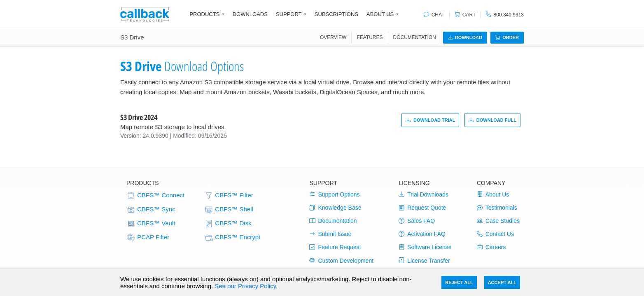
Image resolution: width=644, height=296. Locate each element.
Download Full (492, 120)
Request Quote (422, 208)
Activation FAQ (422, 234)
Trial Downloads (423, 194)
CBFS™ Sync (151, 210)
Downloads (250, 14)
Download (465, 37)
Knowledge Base (335, 208)
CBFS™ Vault (151, 224)
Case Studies (498, 221)
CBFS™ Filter (229, 196)
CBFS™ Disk (228, 224)
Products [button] (204, 14)
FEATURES (370, 37)
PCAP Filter (148, 238)
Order (507, 37)
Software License (425, 247)
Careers (491, 247)
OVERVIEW (333, 37)
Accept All (502, 282)
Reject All (459, 282)
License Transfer (424, 261)
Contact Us (495, 234)
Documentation (415, 37)
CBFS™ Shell (229, 210)
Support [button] (289, 14)
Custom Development (341, 261)
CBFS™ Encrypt (232, 238)
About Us (493, 194)
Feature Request (335, 247)
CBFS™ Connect (155, 196)
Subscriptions (336, 14)
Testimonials (497, 208)
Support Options (334, 194)
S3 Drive (132, 37)
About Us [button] (380, 14)
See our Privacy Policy (245, 286)
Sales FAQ (417, 221)
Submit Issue (330, 234)
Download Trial (430, 120)
